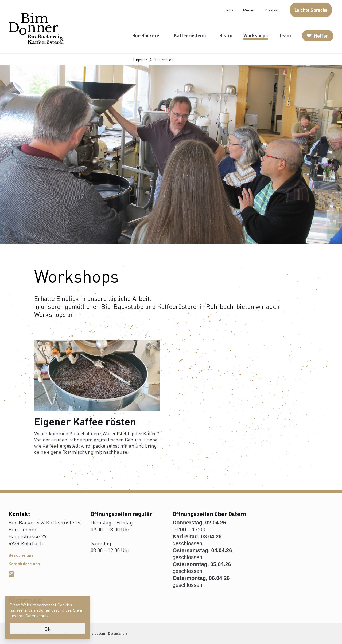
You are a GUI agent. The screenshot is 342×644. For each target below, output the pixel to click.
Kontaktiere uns (24, 564)
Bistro (226, 35)
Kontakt (272, 10)
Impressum (96, 633)
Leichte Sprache (311, 10)
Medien (249, 10)
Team (285, 35)
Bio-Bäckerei (146, 35)
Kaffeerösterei (190, 35)
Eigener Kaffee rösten (153, 59)
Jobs (229, 10)
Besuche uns (21, 555)
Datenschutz (118, 633)
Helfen (318, 36)
